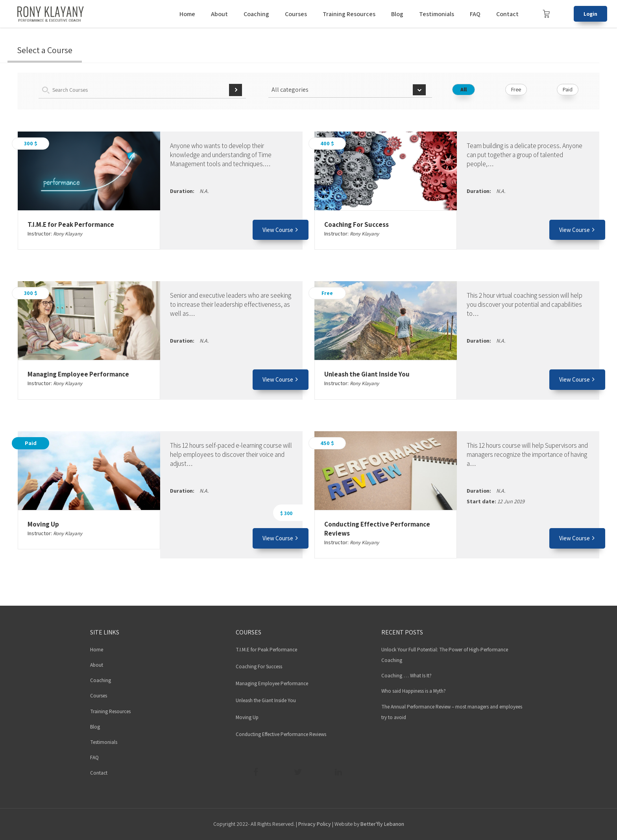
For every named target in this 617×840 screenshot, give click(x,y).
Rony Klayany (68, 234)
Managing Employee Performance (78, 374)
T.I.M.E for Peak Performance (71, 224)
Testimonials (437, 14)
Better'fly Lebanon (382, 824)
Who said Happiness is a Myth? (414, 691)
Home (187, 14)
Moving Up (43, 524)
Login (590, 14)
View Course (281, 230)
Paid (568, 89)
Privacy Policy (315, 824)
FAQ (475, 14)
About (219, 14)
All (464, 89)
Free (516, 89)
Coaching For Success (357, 224)
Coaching (256, 14)
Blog (397, 14)
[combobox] (350, 90)
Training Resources (349, 14)
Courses (296, 14)
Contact (507, 14)
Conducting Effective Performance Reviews (281, 734)
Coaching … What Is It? (406, 676)
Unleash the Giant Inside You (367, 374)
